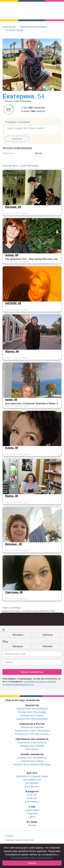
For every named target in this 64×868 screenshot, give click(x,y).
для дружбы (32, 783)
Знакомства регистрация (34, 27)
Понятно (32, 863)
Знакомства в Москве (32, 727)
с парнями (32, 813)
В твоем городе (15, 30)
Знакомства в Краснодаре (32, 712)
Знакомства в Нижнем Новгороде (32, 764)
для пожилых (32, 802)
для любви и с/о (32, 780)
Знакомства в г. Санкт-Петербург (21, 166)
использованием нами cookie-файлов (32, 858)
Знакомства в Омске (32, 761)
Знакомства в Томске (32, 715)
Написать (17, 139)
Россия (32, 825)
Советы (9, 836)
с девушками (32, 810)
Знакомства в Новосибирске (32, 709)
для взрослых (32, 786)
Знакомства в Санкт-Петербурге (32, 731)
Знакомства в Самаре (32, 746)
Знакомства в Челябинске (32, 758)
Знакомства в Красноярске (32, 742)
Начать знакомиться (32, 672)
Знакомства (9, 27)
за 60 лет (32, 798)
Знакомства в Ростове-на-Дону (32, 734)
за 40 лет (32, 795)
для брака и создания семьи (32, 776)
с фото (32, 817)
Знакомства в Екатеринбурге (32, 719)
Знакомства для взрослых (19, 840)
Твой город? (32, 749)
